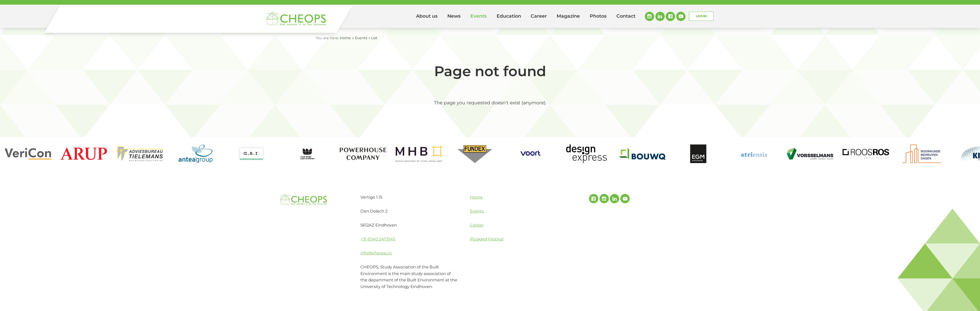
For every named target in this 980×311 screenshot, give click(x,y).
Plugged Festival (487, 239)
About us (427, 16)
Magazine (568, 16)
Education (509, 16)
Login (701, 16)
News (454, 16)
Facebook (670, 16)
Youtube (681, 16)
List (374, 38)
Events (479, 16)
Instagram (649, 16)
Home (404, 16)
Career (539, 16)
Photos (598, 16)
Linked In (660, 16)
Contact (626, 16)
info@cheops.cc (376, 253)
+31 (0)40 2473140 (378, 239)
